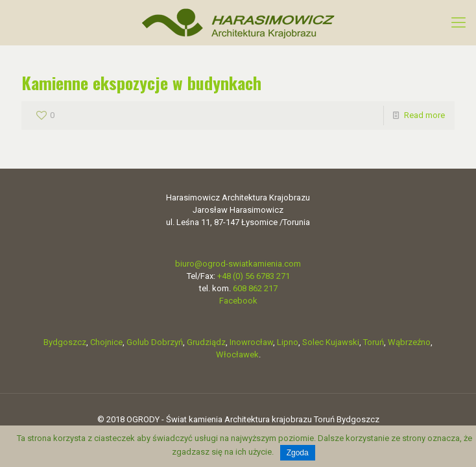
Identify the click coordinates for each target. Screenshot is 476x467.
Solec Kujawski (331, 342)
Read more (424, 115)
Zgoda (298, 453)
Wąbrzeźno (409, 342)
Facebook (238, 301)
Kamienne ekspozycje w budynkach (141, 83)
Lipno (288, 342)
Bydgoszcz (65, 342)
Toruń (374, 342)
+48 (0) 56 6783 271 (254, 276)
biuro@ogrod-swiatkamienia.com (238, 264)
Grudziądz (206, 342)
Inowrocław (251, 342)
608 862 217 (255, 288)
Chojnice (106, 342)
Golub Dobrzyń (155, 342)
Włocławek (237, 354)
